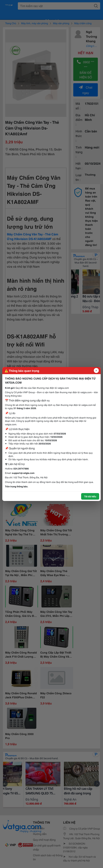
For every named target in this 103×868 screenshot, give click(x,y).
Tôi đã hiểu (90, 496)
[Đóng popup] (96, 370)
